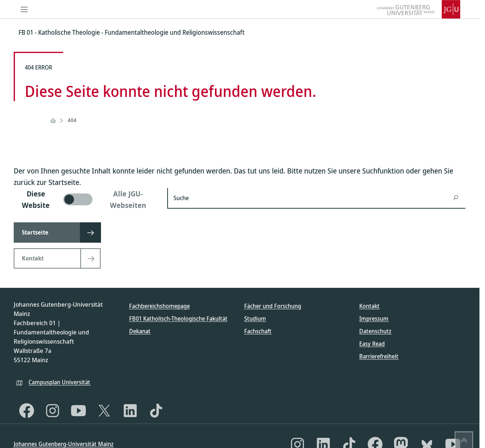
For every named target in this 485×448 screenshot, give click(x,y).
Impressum (374, 319)
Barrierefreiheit (379, 356)
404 (72, 120)
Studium (255, 319)
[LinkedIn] (130, 411)
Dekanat (140, 331)
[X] (104, 411)
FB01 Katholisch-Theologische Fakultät (178, 319)
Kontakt (369, 306)
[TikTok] (156, 411)
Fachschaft (258, 331)
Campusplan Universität (59, 382)
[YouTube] (78, 411)
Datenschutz (375, 331)
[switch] (86, 199)
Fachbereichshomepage (159, 306)
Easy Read (372, 344)
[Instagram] (53, 411)
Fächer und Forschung (273, 306)
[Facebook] (27, 411)
